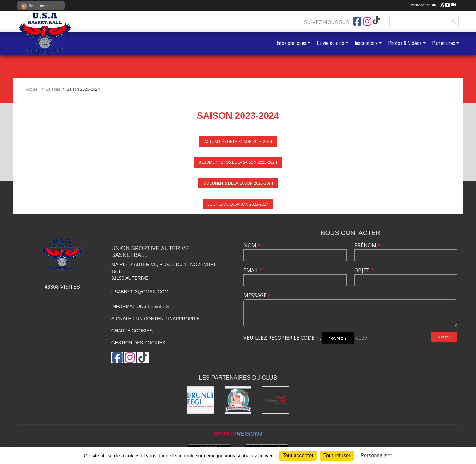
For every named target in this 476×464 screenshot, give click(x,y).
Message (257, 295)
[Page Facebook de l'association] (357, 22)
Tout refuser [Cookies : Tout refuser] (337, 455)
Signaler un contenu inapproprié (156, 319)
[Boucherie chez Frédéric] (238, 400)
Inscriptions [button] (366, 43)
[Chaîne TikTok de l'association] (376, 21)
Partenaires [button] (444, 43)
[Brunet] (201, 400)
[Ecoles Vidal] (275, 400)
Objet (364, 270)
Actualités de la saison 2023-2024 (238, 141)
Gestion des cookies (138, 343)
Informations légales (140, 306)
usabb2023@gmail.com (140, 292)
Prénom (367, 245)
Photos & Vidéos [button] (405, 43)
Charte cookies (132, 331)
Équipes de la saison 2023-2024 (238, 204)
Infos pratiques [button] (291, 43)
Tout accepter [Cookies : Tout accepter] (298, 455)
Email (253, 270)
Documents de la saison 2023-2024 (238, 183)
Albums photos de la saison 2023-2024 (238, 162)
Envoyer (444, 337)
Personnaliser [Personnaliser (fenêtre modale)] (376, 455)
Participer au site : (433, 5)
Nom (252, 245)
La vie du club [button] (331, 43)
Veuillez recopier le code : (282, 338)
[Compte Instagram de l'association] (367, 22)
